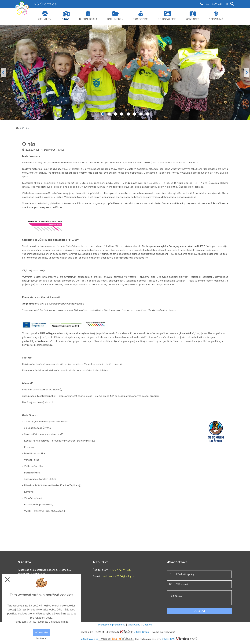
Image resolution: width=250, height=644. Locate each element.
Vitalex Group (141, 632)
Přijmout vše (41, 633)
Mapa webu (134, 625)
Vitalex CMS (169, 639)
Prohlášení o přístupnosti (112, 625)
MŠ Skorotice (45, 4)
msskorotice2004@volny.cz (118, 576)
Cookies (147, 625)
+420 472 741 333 (120, 570)
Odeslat (199, 611)
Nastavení (41, 638)
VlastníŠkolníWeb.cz (105, 639)
